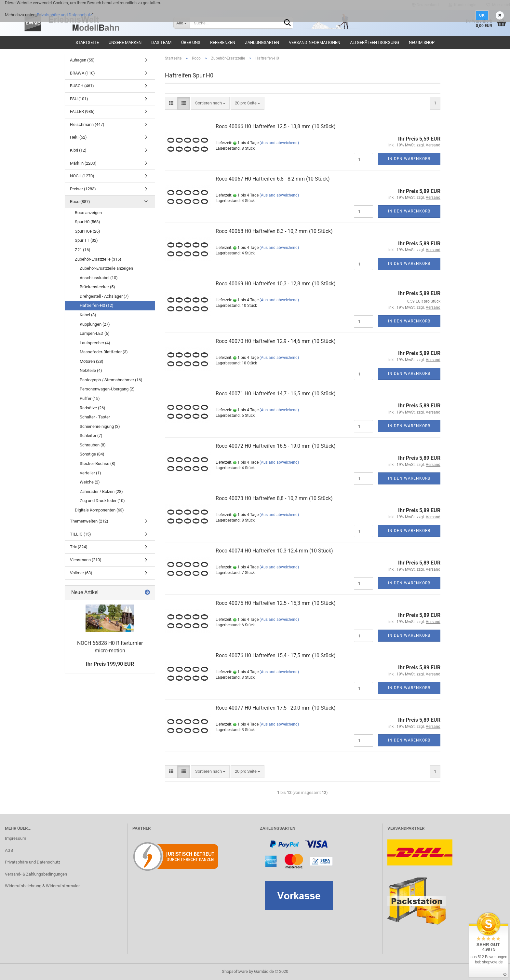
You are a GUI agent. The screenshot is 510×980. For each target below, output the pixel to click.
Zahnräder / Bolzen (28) (101, 491)
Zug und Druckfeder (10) (102, 501)
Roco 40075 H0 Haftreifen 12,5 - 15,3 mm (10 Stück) (276, 603)
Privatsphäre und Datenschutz (64, 15)
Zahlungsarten (262, 42)
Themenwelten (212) (89, 521)
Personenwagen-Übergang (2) (107, 389)
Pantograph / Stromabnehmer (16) (111, 380)
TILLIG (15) (81, 534)
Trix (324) (79, 547)
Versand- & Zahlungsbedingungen (36, 874)
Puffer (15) (90, 398)
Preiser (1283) (83, 189)
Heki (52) (78, 137)
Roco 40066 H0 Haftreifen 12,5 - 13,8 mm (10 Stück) (276, 126)
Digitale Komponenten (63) (99, 510)
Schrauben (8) (93, 445)
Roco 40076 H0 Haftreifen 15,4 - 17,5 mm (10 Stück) (276, 655)
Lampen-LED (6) (95, 333)
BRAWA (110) (82, 73)
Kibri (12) (78, 150)
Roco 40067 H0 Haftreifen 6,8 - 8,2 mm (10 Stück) (273, 179)
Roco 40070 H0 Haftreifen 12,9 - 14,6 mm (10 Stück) (276, 341)
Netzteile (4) (91, 370)
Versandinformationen (315, 42)
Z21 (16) (83, 250)
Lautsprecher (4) (95, 343)
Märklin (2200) (83, 163)
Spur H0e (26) (87, 231)
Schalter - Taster (95, 417)
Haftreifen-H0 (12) (97, 305)
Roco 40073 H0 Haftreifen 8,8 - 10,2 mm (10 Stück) (274, 498)
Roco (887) (80, 202)
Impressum (15, 838)
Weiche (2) (90, 482)
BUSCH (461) (82, 86)
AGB (9, 850)
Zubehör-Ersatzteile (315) (98, 259)
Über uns (191, 42)
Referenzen (223, 42)
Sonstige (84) (92, 454)
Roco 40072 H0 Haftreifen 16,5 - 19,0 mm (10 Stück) (276, 446)
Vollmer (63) (81, 573)
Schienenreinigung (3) (100, 426)
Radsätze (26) (93, 408)
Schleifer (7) (91, 436)
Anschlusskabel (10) (99, 278)
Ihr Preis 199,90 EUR (110, 664)
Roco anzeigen (88, 213)
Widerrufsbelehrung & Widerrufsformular (42, 886)
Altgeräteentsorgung (375, 42)
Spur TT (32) (86, 240)
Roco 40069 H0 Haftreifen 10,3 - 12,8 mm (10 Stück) (276, 284)
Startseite (87, 42)
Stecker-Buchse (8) (98, 463)
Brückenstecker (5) (97, 287)
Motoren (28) (92, 361)
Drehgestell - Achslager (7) (104, 296)
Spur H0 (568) (87, 222)
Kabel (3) (88, 315)
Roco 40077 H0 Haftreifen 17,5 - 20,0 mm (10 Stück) (276, 708)
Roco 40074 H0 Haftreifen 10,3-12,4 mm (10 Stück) (274, 551)
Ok (482, 15)
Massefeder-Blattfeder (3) (104, 352)
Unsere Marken (125, 42)
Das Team (161, 42)
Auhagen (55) (82, 60)
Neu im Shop (422, 42)
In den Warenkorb (409, 159)
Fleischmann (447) (87, 124)
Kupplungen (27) (95, 324)
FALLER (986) (82, 111)
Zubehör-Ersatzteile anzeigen (106, 268)
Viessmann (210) (86, 560)
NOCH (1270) (82, 176)
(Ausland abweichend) (279, 143)
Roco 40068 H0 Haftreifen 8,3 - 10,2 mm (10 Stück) (274, 231)
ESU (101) (79, 99)
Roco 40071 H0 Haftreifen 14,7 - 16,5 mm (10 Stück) (276, 394)
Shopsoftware (235, 971)
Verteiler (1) (90, 473)
